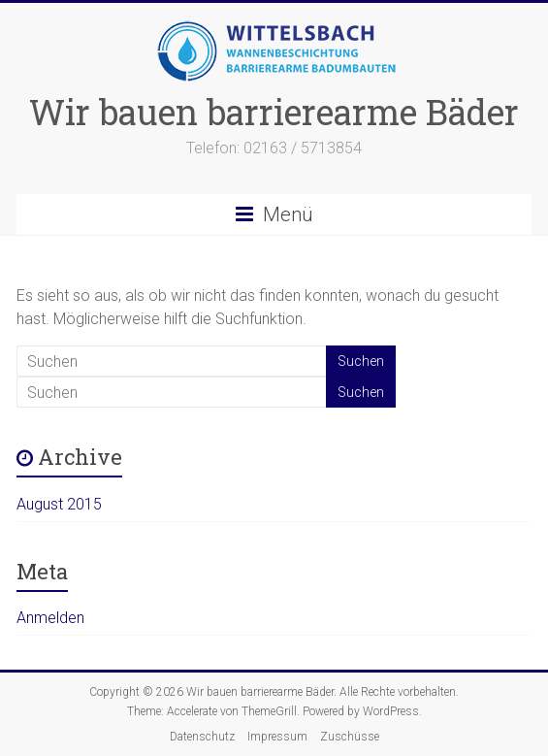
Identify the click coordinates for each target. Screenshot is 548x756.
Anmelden (50, 618)
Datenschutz (202, 737)
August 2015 (59, 504)
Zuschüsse (350, 737)
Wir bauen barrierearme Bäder (274, 112)
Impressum (277, 737)
